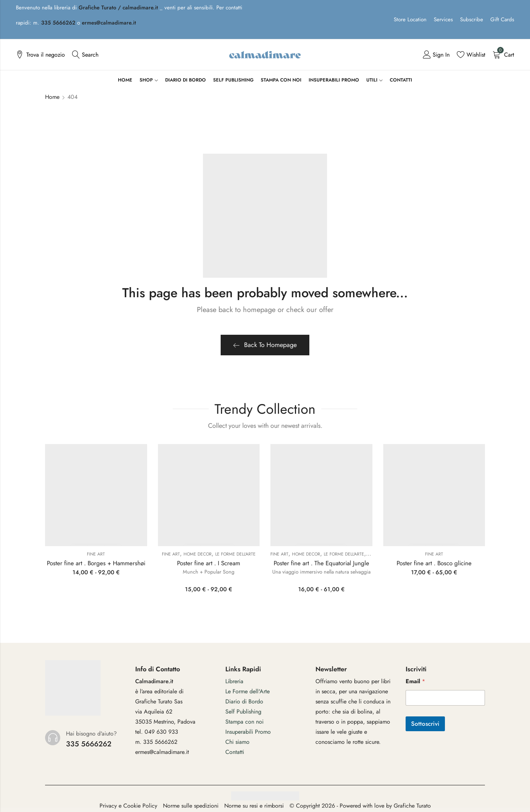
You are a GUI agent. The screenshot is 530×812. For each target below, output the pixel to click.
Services (443, 19)
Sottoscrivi (425, 724)
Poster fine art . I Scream (209, 563)
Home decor (198, 554)
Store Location (410, 19)
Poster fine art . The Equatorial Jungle (321, 563)
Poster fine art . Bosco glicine (434, 563)
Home (52, 97)
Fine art (96, 554)
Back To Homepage (265, 345)
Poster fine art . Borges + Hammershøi (96, 563)
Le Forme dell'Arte (235, 554)
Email (415, 681)
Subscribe (472, 19)
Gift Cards (502, 19)
